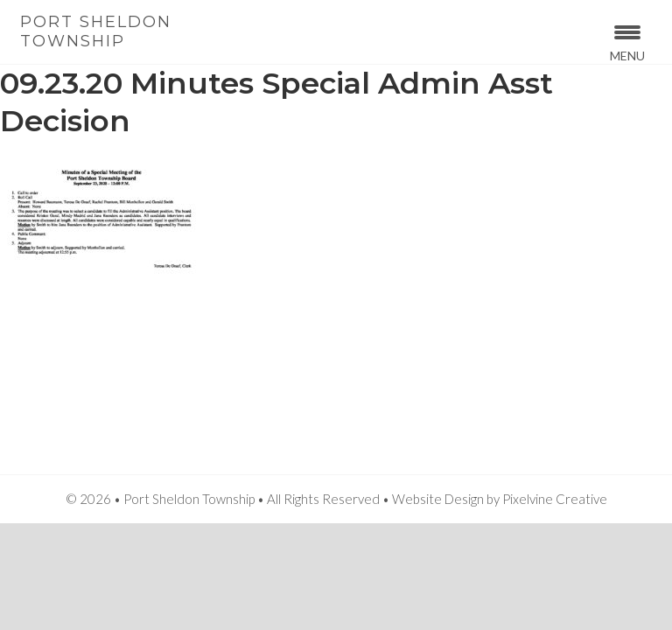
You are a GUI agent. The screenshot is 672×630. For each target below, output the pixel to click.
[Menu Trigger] (628, 42)
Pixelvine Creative (555, 499)
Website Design (438, 499)
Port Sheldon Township (96, 31)
